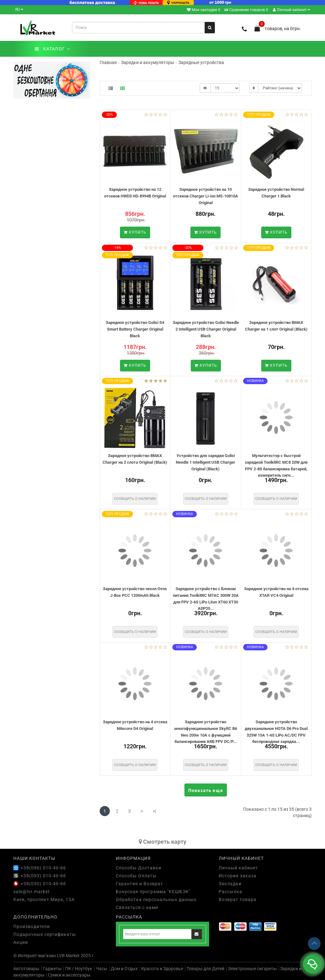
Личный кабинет (292, 10)
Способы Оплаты (136, 876)
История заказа (238, 876)
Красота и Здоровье (162, 969)
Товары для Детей (206, 969)
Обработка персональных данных (156, 899)
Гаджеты (52, 969)
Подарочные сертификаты (45, 934)
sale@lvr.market (32, 892)
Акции (21, 942)
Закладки (230, 884)
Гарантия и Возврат (139, 884)
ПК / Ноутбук (79, 969)
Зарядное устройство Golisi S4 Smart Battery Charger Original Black (135, 329)
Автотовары (26, 969)
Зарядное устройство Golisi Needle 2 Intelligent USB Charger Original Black (206, 329)
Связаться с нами (137, 907)
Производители (32, 926)
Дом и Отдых (124, 969)
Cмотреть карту (162, 842)
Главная (108, 62)
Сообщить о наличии (135, 499)
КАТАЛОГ (53, 49)
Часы (102, 969)
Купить (135, 232)
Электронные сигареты (252, 969)
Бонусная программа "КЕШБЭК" (153, 892)
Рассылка (230, 892)
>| (154, 811)
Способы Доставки (139, 868)
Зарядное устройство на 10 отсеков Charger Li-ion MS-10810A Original (206, 196)
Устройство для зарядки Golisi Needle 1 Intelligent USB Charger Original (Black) (206, 462)
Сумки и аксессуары (69, 975)
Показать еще (206, 790)
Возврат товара (238, 899)
